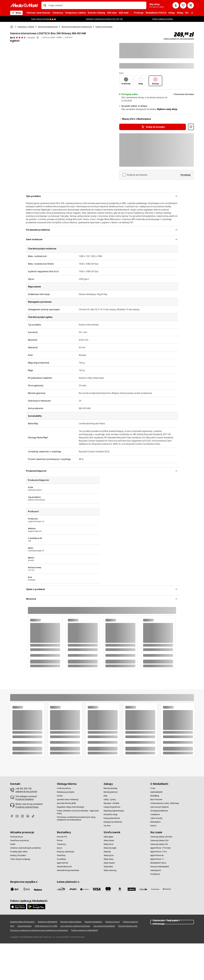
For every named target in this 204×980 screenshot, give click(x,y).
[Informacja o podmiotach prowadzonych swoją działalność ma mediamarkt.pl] (79, 818)
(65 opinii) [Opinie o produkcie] (31, 37)
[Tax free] (107, 826)
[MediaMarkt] (24, 5)
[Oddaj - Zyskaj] (110, 799)
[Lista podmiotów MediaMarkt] (104, 926)
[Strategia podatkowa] (159, 811)
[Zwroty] (60, 796)
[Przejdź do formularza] (25, 799)
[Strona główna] (12, 27)
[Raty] (105, 796)
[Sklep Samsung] (110, 870)
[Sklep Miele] (108, 867)
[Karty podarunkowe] (112, 818)
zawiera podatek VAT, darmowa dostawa (179, 39)
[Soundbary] (61, 859)
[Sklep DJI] (107, 852)
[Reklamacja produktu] (66, 792)
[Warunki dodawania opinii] (128, 926)
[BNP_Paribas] (85, 889)
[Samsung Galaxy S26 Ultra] (161, 837)
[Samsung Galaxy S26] (159, 844)
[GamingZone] (156, 870)
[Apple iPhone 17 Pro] (159, 852)
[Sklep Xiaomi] (109, 840)
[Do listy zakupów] (183, 5)
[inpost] (26, 889)
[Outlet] (13, 844)
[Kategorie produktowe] (113, 822)
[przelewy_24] (61, 889)
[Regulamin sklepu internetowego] (70, 807)
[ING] (143, 889)
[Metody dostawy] (110, 788)
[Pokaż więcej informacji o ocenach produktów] (38, 37)
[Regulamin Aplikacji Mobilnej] (71, 922)
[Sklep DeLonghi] (110, 848)
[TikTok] (34, 816)
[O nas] (153, 788)
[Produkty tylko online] (19, 852)
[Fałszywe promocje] (112, 922)
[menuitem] (38, 13)
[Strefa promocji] (16, 837)
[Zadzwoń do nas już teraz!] (26, 791)
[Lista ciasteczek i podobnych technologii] (75, 926)
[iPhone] (60, 840)
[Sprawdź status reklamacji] (68, 799)
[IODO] (12, 926)
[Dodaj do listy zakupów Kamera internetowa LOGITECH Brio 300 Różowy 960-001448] (191, 127)
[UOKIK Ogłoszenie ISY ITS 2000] (46, 926)
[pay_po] (73, 889)
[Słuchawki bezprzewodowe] (68, 870)
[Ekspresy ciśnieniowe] (66, 852)
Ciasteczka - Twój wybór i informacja (172, 922)
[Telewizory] (61, 844)
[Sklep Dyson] (109, 855)
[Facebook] (13, 816)
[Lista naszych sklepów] (159, 807)
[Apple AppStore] (18, 907)
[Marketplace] (155, 822)
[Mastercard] (108, 889)
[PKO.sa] (155, 889)
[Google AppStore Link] (36, 907)
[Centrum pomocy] (64, 788)
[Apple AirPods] (63, 863)
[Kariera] (153, 826)
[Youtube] (18, 816)
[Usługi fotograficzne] (112, 807)
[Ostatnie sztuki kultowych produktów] (25, 848)
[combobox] (96, 5)
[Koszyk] (191, 5)
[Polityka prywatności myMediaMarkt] (85, 930)
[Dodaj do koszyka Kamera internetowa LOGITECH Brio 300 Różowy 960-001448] (153, 127)
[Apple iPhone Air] (157, 855)
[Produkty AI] (155, 874)
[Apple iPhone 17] (157, 859)
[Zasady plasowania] (24, 926)
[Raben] (38, 890)
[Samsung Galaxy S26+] (160, 840)
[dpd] (14, 889)
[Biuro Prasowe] (156, 799)
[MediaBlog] (155, 796)
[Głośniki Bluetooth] (64, 867)
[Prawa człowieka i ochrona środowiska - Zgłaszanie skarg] (79, 812)
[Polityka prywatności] (130, 922)
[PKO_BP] (120, 889)
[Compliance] (155, 814)
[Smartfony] (61, 855)
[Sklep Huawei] (109, 863)
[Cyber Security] (156, 818)
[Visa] (96, 889)
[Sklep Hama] (108, 859)
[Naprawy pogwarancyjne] (114, 811)
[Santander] (167, 890)
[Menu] (16, 13)
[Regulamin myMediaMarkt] (47, 922)
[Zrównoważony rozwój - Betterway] (165, 803)
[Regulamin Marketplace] (93, 922)
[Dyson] (59, 848)
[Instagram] (23, 816)
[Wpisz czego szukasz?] (45, 5)
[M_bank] (132, 889)
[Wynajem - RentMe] (111, 803)
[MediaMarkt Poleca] (158, 863)
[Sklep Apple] (108, 837)
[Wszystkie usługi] (110, 814)
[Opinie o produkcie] (18, 37)
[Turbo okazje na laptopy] (20, 859)
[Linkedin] (29, 816)
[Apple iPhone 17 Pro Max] (161, 848)
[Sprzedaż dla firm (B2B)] (66, 803)
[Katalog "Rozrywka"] (18, 855)
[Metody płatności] (111, 792)
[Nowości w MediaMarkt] (160, 867)
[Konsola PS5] (62, 837)
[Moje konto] (176, 5)
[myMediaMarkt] (156, 792)
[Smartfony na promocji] (19, 840)
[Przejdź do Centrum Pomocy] (27, 807)
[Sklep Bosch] (109, 844)
